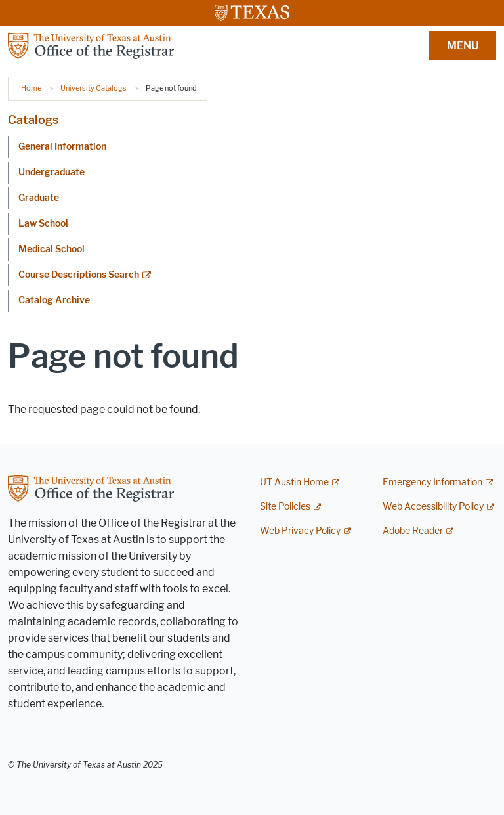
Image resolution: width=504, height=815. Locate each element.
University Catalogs (94, 88)
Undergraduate (52, 172)
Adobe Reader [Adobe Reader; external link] (413, 531)
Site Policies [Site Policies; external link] (285, 507)
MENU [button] (463, 46)
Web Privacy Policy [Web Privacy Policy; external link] (300, 531)
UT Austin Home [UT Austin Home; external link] (294, 482)
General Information (62, 147)
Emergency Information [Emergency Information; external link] (432, 482)
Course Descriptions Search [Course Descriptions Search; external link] (79, 275)
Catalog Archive (54, 300)
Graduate (39, 198)
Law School (43, 224)
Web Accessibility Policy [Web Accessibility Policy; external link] (433, 507)
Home (31, 88)
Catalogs (33, 120)
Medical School (52, 249)
